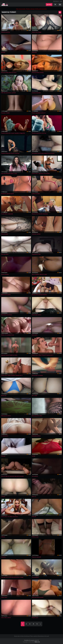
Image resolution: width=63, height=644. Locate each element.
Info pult (47, 636)
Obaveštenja (41, 636)
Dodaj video (17, 636)
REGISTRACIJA (56, 1)
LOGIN (61, 1)
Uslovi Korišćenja (25, 636)
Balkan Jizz (37, 642)
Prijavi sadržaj (33, 636)
